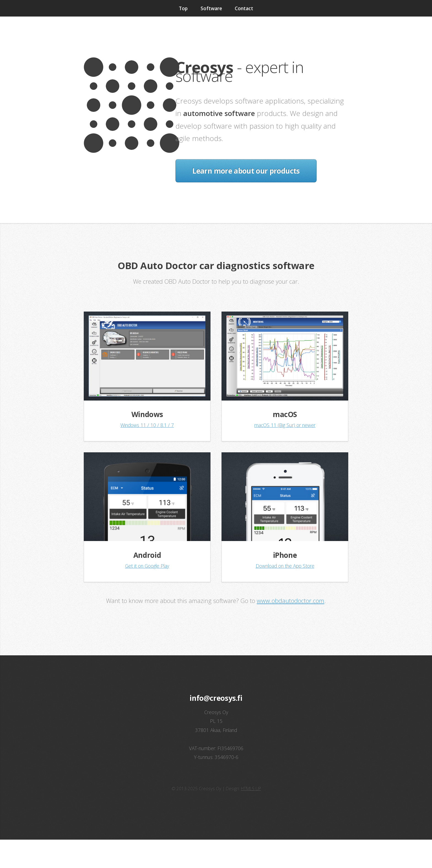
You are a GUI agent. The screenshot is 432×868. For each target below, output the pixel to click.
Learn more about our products (246, 171)
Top (183, 8)
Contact (244, 8)
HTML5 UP (251, 788)
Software (211, 8)
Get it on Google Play (147, 566)
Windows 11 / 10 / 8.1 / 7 (147, 425)
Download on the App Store (285, 566)
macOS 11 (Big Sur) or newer (285, 425)
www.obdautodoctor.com (291, 601)
